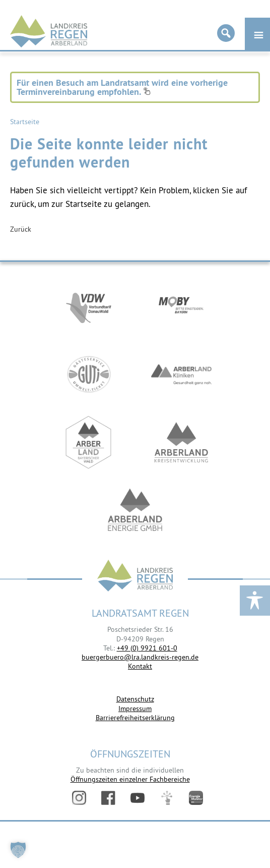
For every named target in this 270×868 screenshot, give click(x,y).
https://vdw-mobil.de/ (89, 306)
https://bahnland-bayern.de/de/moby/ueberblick (181, 306)
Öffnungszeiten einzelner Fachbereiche (130, 779)
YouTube (138, 798)
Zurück (21, 229)
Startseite (25, 122)
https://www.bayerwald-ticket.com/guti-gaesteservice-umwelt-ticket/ (89, 374)
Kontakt (140, 666)
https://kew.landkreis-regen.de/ (181, 442)
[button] (18, 850)
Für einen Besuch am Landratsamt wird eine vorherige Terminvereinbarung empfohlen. (122, 87)
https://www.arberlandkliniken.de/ (181, 374)
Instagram (79, 798)
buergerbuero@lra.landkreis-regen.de (140, 657)
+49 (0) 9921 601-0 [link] (147, 648)
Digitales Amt (167, 798)
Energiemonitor (196, 798)
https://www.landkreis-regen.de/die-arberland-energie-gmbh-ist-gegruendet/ (135, 510)
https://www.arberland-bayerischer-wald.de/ (89, 442)
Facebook (108, 798)
